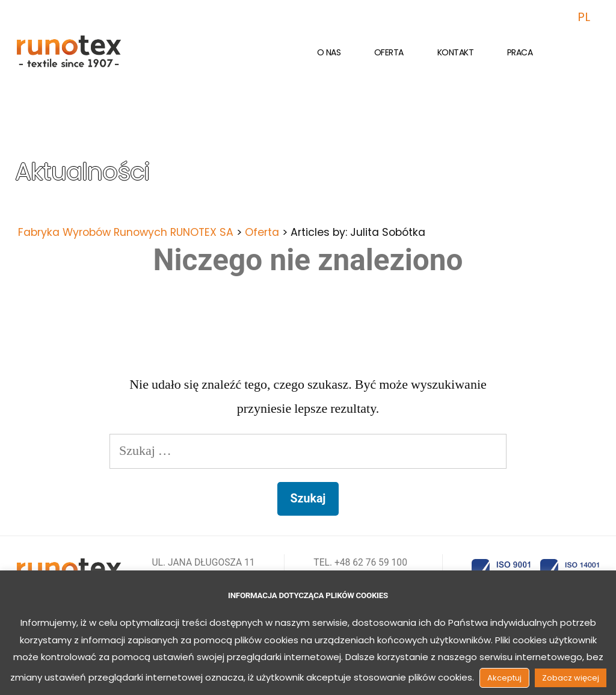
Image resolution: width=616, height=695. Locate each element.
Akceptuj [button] (504, 678)
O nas (329, 52)
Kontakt (456, 52)
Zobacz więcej (571, 678)
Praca (520, 52)
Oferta (389, 52)
